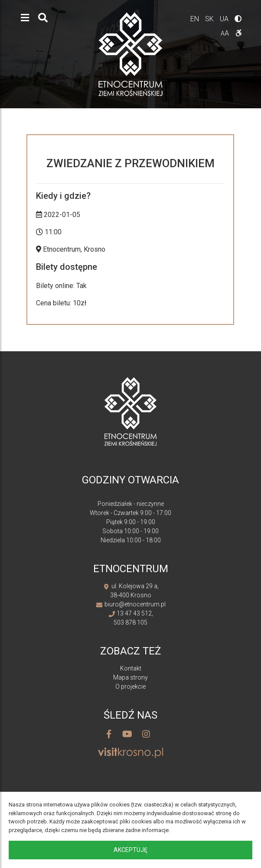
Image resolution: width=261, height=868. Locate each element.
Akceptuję (130, 850)
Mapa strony (130, 677)
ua (225, 19)
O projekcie (130, 687)
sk (210, 19)
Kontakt (131, 668)
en (196, 19)
